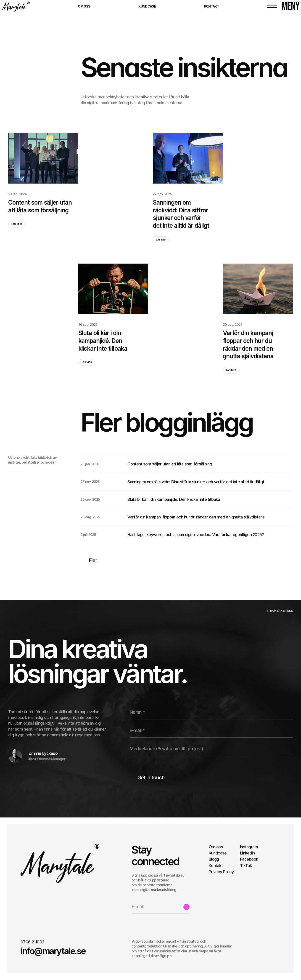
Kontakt (216, 865)
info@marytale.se (53, 951)
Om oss (216, 847)
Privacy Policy (221, 872)
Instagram (249, 847)
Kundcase (218, 853)
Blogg (214, 859)
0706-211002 (32, 942)
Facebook (249, 859)
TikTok (246, 865)
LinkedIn (247, 853)
